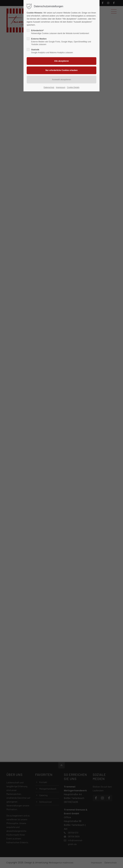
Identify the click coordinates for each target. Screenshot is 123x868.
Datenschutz (49, 87)
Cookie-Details (73, 87)
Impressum (61, 87)
